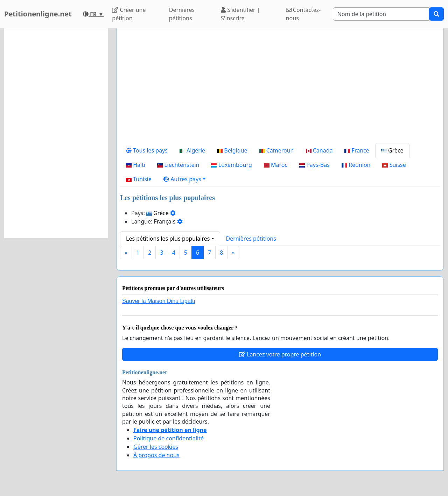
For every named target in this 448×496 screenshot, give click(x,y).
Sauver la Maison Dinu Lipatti (159, 301)
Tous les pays (147, 150)
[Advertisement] (280, 88)
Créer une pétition (129, 14)
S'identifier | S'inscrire (240, 14)
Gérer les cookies (156, 447)
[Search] (381, 14)
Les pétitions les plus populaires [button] (168, 239)
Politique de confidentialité (169, 438)
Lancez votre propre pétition (280, 354)
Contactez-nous (303, 14)
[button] (184, 179)
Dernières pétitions (182, 14)
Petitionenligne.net (38, 14)
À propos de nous (156, 455)
